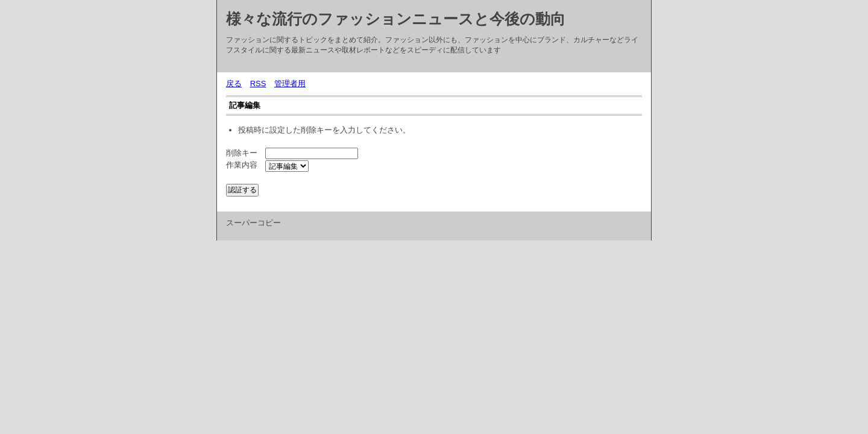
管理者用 (290, 83)
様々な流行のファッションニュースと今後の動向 (396, 19)
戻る (234, 83)
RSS (258, 83)
